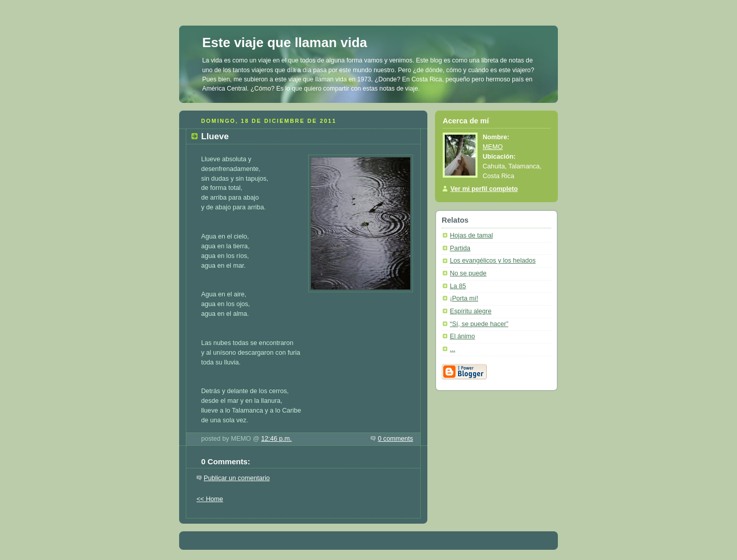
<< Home (210, 499)
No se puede (468, 273)
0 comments (395, 439)
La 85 (458, 286)
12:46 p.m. (276, 439)
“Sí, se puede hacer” (479, 324)
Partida (460, 248)
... (453, 349)
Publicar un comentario (237, 478)
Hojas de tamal (471, 235)
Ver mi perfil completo (484, 189)
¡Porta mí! (464, 298)
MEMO (493, 147)
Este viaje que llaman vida (285, 42)
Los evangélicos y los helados (493, 261)
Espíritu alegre (471, 311)
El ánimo (462, 336)
